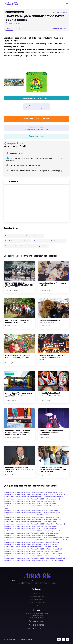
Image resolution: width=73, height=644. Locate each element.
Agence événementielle (37, 596)
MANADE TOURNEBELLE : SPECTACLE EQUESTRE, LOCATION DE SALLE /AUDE (19, 285)
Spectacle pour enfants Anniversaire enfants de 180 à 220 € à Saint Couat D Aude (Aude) (35, 558)
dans (24, 236)
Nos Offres (37, 593)
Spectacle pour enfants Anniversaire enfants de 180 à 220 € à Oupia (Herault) (31, 544)
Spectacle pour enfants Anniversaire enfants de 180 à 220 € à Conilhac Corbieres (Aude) (35, 494)
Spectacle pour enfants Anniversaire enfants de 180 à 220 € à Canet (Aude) (30, 522)
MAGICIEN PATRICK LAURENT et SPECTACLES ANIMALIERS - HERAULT (52, 358)
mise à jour (21, 165)
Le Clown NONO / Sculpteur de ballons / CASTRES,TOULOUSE (18, 357)
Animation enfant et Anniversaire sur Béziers (53, 284)
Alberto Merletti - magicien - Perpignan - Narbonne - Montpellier (51, 432)
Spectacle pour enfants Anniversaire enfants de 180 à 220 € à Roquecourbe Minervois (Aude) (36, 538)
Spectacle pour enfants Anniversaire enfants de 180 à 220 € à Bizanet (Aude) (31, 547)
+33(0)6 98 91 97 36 (37, 625)
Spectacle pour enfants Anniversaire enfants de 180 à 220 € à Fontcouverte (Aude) (33, 519)
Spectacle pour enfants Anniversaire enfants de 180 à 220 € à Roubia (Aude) (30, 504)
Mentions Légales (37, 599)
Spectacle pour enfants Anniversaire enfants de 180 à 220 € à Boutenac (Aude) (31, 510)
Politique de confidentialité (36, 602)
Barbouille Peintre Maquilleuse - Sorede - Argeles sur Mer (53, 394)
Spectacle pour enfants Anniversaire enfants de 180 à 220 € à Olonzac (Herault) (32, 542)
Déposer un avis (36, 136)
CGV (36, 605)
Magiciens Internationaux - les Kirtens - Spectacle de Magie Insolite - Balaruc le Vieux (18, 432)
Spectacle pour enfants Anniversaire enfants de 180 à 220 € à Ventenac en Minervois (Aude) (36, 540)
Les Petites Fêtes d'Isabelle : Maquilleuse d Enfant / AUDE (17, 321)
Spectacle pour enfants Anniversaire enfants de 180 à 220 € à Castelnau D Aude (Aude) (34, 524)
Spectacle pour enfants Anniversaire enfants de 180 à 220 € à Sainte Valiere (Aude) (33, 554)
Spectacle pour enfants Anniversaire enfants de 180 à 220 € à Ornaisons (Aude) (31, 517)
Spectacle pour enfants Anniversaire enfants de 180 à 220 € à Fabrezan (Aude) (31, 533)
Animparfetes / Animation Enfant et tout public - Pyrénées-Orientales (18, 395)
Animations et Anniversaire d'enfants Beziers (50, 321)
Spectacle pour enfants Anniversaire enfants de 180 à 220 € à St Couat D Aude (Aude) (34, 560)
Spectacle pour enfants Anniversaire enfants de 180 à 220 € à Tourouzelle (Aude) (32, 513)
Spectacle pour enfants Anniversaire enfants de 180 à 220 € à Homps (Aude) (30, 529)
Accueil (9, 28)
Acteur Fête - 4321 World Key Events (20, 640)
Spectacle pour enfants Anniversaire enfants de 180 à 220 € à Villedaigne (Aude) (32, 531)
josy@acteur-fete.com (37, 629)
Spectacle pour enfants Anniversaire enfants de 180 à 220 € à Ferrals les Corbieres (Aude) (35, 515)
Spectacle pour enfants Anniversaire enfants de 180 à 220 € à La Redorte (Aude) (32, 551)
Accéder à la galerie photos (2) (36, 98)
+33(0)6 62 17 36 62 (37, 621)
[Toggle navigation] (67, 3)
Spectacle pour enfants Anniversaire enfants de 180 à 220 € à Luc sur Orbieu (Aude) (33, 492)
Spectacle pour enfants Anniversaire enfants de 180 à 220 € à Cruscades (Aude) (32, 499)
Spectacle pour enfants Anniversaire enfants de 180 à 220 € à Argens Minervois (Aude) (34, 497)
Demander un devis (59, 28)
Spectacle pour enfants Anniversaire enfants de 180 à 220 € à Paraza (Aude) (30, 526)
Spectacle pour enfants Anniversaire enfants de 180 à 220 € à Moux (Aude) (30, 535)
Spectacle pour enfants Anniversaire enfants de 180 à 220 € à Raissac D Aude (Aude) (33, 549)
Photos (17, 28)
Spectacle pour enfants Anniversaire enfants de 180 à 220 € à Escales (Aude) (31, 501)
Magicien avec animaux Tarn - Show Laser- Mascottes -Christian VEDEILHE (19, 470)
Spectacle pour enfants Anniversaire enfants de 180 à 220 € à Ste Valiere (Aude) (32, 556)
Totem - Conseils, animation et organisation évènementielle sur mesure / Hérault (53, 470)
